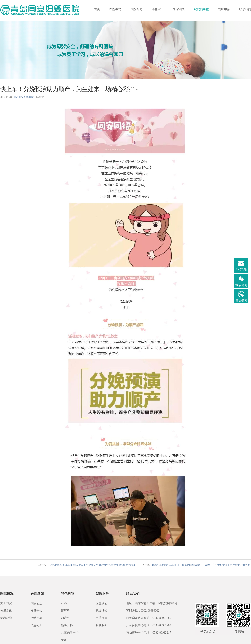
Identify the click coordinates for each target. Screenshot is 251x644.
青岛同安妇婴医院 (24, 97)
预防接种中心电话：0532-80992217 (149, 633)
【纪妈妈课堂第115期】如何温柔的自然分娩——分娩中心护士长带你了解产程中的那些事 (200, 565)
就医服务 (224, 9)
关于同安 (6, 603)
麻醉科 (65, 611)
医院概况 (115, 9)
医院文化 (6, 611)
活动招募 (36, 618)
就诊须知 (101, 611)
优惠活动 (101, 603)
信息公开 (36, 625)
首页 (97, 9)
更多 (64, 640)
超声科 (65, 618)
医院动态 (36, 603)
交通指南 (101, 618)
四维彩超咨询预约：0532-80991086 (149, 618)
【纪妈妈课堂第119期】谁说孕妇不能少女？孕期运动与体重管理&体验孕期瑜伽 (91, 565)
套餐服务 (101, 625)
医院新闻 (136, 9)
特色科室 (158, 9)
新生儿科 (67, 625)
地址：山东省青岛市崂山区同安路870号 (152, 603)
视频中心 (36, 611)
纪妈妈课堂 (201, 9)
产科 (64, 603)
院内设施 (6, 618)
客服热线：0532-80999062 (143, 611)
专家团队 (179, 9)
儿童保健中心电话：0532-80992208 (149, 625)
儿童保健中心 (70, 633)
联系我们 (245, 9)
